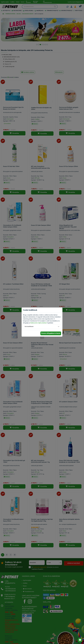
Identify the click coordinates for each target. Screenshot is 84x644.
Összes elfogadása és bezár (51, 333)
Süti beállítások (29, 326)
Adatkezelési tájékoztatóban (38, 323)
